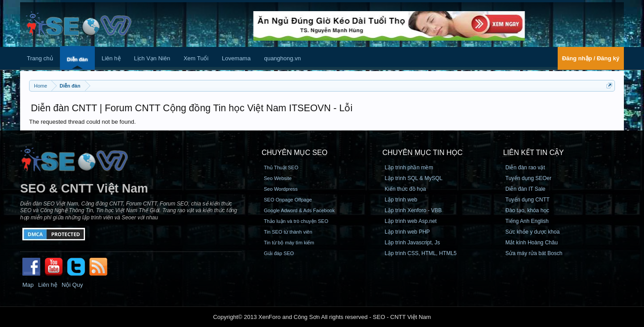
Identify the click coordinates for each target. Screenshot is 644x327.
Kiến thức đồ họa (405, 189)
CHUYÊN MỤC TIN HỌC (422, 153)
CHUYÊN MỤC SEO (294, 153)
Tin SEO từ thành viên (288, 232)
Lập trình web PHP (407, 232)
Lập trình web (401, 200)
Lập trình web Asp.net (411, 221)
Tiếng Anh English (527, 221)
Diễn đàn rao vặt (525, 168)
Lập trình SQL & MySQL (413, 178)
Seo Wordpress (281, 189)
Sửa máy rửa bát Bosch (534, 253)
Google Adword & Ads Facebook (299, 210)
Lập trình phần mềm (409, 168)
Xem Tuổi (196, 58)
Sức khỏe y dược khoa (532, 232)
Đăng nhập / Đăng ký (591, 58)
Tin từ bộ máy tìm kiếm (289, 243)
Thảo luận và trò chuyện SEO (296, 221)
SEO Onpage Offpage (288, 200)
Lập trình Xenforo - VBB (413, 210)
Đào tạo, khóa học (527, 210)
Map (28, 285)
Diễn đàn (77, 59)
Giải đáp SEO (279, 253)
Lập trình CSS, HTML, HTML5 (421, 253)
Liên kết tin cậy (534, 153)
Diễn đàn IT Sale (525, 189)
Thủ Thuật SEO (281, 168)
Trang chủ (40, 58)
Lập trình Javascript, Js (412, 243)
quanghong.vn (282, 58)
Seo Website (278, 178)
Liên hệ (111, 58)
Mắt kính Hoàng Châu (532, 243)
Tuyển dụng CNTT (527, 200)
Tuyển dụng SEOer (528, 178)
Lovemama (236, 58)
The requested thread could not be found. (83, 122)
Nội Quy (72, 285)
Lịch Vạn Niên (152, 58)
